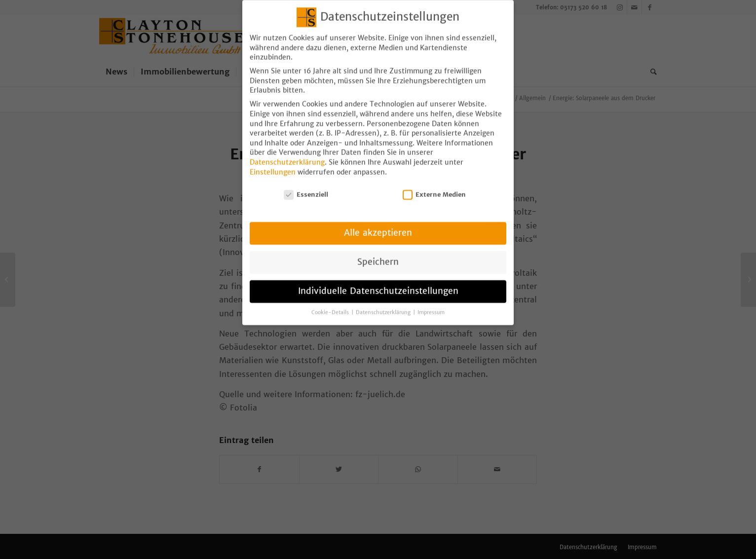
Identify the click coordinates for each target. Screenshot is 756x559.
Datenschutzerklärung (287, 153)
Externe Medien (434, 185)
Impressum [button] (431, 303)
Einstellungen (273, 163)
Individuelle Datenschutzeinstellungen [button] (378, 282)
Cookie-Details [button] (331, 303)
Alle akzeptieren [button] (378, 224)
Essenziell (306, 185)
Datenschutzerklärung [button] (384, 303)
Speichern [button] (378, 253)
